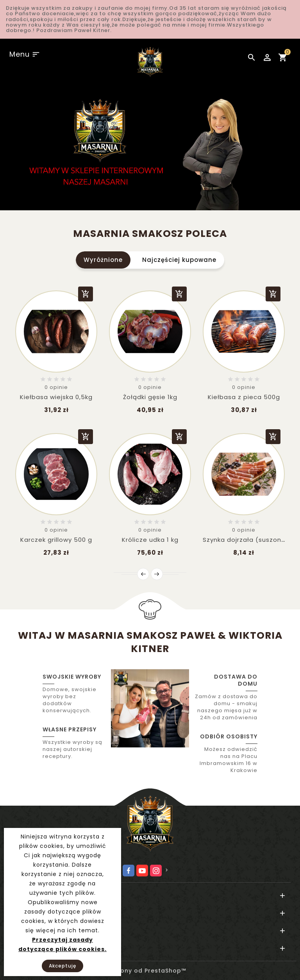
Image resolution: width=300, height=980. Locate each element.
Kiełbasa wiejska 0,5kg (56, 397)
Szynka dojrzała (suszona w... (250, 540)
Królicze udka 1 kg (150, 540)
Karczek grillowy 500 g (56, 540)
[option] (150, 143)
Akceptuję (62, 966)
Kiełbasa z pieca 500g (244, 397)
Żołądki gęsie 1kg (150, 397)
